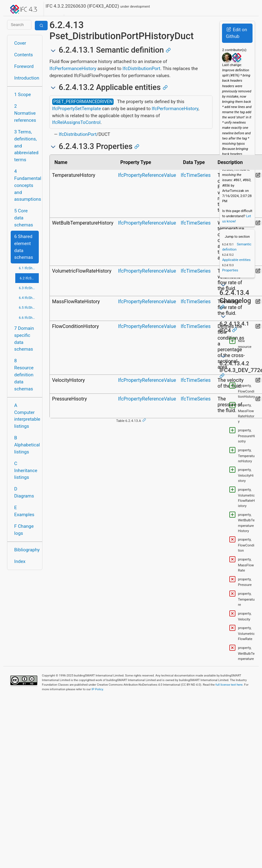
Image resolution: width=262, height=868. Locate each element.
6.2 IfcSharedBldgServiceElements (29, 278)
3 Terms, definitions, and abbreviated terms (26, 146)
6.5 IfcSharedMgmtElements (29, 307)
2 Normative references (25, 113)
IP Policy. (98, 689)
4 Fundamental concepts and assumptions (27, 185)
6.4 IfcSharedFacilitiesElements (29, 298)
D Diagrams (24, 492)
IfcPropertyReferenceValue (147, 175)
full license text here (229, 685)
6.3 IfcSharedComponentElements (29, 288)
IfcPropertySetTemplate (77, 109)
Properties (230, 270)
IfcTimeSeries (196, 175)
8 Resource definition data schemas (24, 375)
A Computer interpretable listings (27, 416)
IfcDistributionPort (141, 69)
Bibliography (27, 550)
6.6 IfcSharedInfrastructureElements (29, 318)
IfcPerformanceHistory (73, 69)
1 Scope (23, 95)
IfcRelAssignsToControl (76, 122)
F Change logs (24, 530)
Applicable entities (236, 260)
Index (20, 561)
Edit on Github (237, 33)
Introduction (27, 78)
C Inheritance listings (26, 471)
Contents (24, 55)
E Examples (24, 511)
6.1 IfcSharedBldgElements (29, 268)
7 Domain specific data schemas (24, 339)
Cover (20, 43)
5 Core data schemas (24, 218)
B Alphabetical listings (27, 445)
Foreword (24, 66)
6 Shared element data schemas (24, 247)
